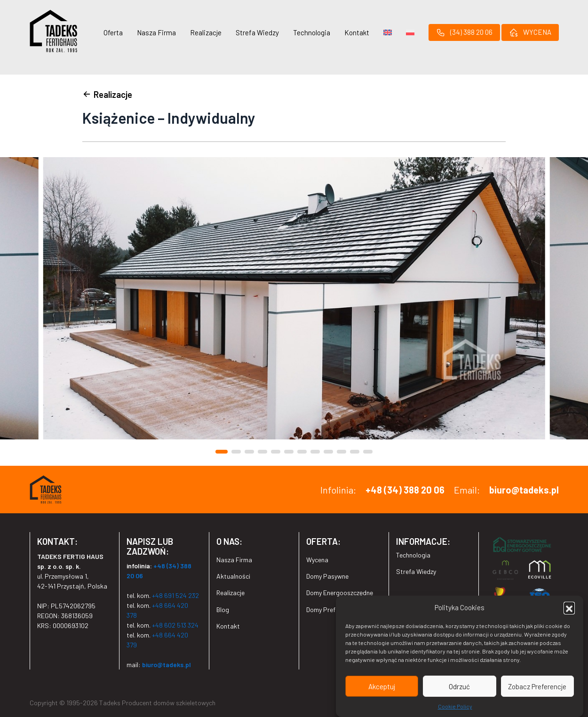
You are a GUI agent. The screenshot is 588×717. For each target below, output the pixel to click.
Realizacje (206, 32)
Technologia (312, 32)
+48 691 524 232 (175, 595)
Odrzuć (459, 686)
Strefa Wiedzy (257, 32)
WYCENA (530, 32)
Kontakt (357, 32)
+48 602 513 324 (175, 625)
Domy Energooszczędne (340, 593)
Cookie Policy (455, 707)
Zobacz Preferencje (537, 686)
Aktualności (233, 576)
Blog (223, 609)
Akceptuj (382, 686)
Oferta (113, 32)
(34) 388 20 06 (464, 32)
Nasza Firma (156, 32)
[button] (569, 608)
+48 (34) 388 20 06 (405, 490)
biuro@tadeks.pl (524, 490)
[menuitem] (388, 32)
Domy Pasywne (327, 576)
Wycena (317, 560)
